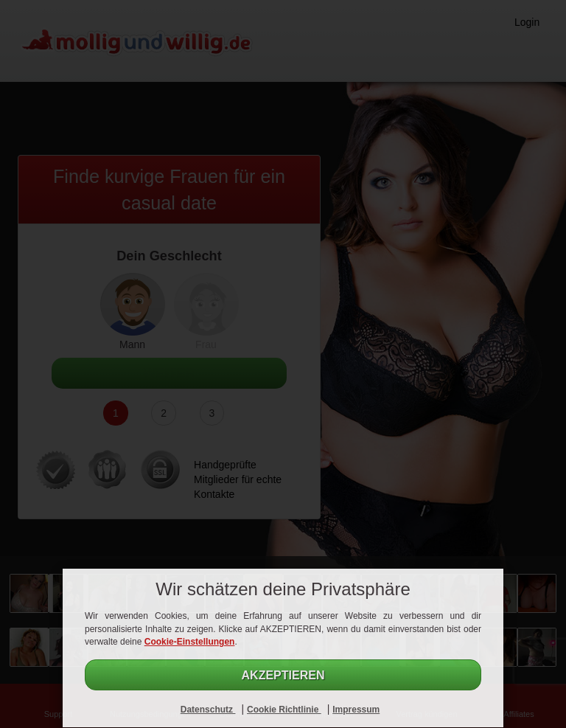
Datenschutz (208, 710)
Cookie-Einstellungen (190, 642)
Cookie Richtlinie (284, 710)
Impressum (356, 710)
